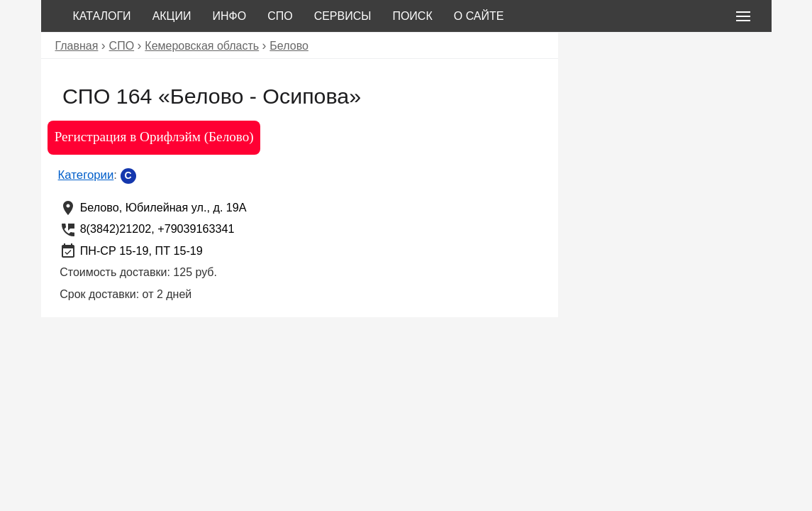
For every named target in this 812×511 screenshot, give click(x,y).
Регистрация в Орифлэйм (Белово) (154, 137)
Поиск (412, 16)
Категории (86, 175)
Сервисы (343, 16)
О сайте (479, 16)
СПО (280, 16)
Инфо (229, 16)
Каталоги (102, 16)
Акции (172, 16)
